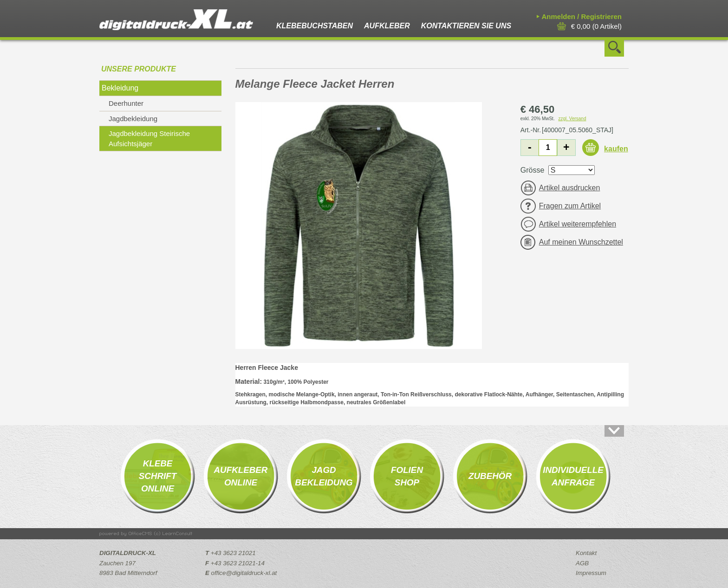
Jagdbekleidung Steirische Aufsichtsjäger (149, 138)
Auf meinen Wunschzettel (581, 242)
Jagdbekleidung (133, 119)
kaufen (616, 149)
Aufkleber (387, 26)
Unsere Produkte (139, 69)
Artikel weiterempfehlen (578, 224)
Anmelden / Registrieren (582, 16)
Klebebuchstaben (315, 26)
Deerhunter (126, 103)
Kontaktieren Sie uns (466, 26)
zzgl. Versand (572, 119)
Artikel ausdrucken (570, 188)
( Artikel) (596, 26)
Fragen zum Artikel (570, 206)
